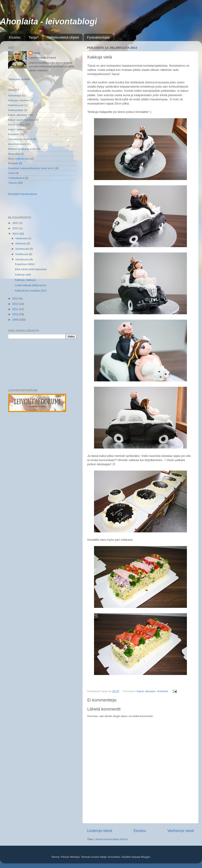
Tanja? (34, 37)
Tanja (37, 53)
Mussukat (14, 154)
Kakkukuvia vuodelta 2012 (31, 290)
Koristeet (163, 691)
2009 (16, 319)
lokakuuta (22, 238)
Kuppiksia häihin (25, 264)
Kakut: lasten (16, 129)
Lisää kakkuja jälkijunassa (30, 285)
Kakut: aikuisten (146, 691)
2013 (16, 298)
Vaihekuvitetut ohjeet (63, 37)
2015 (16, 228)
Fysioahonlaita (98, 37)
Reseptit (13, 163)
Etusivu (15, 37)
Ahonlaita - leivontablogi (49, 21)
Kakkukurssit (16, 105)
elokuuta (21, 243)
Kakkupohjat (16, 110)
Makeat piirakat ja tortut (22, 149)
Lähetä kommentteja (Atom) (111, 839)
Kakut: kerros (16, 124)
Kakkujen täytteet (19, 100)
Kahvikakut (15, 95)
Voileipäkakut (16, 178)
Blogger (146, 857)
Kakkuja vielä (23, 274)
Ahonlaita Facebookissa (23, 194)
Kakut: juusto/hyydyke (21, 120)
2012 (16, 304)
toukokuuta (23, 249)
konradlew (114, 857)
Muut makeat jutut (19, 159)
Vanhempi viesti (181, 831)
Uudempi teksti (100, 831)
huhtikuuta (22, 254)
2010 (16, 314)
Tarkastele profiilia (19, 79)
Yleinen (13, 183)
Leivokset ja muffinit (20, 139)
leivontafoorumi (17, 144)
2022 (16, 223)
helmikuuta (23, 259)
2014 (16, 234)
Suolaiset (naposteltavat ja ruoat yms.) (31, 168)
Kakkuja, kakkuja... (26, 280)
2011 (16, 309)
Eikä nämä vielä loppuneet (31, 269)
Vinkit (11, 173)
